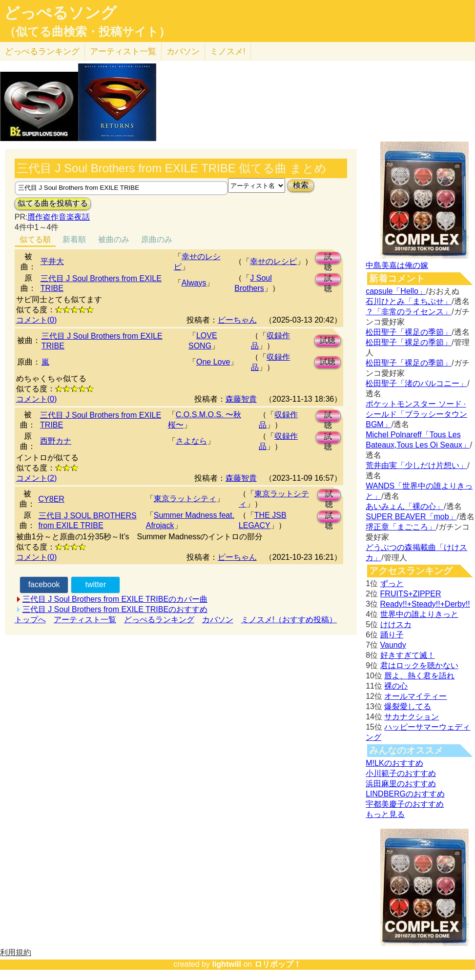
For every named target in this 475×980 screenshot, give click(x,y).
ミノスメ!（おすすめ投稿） (289, 620)
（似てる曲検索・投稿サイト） (87, 32)
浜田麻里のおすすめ (401, 784)
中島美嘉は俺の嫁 (397, 265)
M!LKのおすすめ (394, 763)
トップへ (30, 620)
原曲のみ (157, 239)
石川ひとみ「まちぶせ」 (409, 301)
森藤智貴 (241, 399)
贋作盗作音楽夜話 (59, 217)
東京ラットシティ (185, 499)
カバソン (183, 51)
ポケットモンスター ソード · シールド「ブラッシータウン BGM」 (416, 414)
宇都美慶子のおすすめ (405, 804)
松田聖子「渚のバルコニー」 (416, 383)
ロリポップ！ (278, 964)
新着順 (74, 239)
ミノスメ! (228, 51)
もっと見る (385, 814)
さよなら (191, 441)
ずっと (392, 583)
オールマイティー (415, 696)
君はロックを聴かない (419, 665)
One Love (213, 362)
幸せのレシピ (273, 261)
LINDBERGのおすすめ (405, 794)
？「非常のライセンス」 (409, 312)
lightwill (227, 964)
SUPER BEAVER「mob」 (411, 517)
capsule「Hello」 (396, 291)
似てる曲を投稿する (53, 203)
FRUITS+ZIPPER (411, 594)
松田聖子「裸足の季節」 (409, 332)
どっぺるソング (60, 13)
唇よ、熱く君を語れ (419, 676)
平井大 (52, 261)
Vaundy (393, 645)
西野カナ (56, 441)
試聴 (328, 258)
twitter (96, 584)
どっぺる (42, 51)
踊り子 (392, 635)
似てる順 (35, 239)
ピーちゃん (237, 320)
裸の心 (396, 686)
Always (194, 283)
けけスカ (396, 624)
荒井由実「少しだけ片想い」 (416, 465)
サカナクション (412, 717)
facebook (44, 584)
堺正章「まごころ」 (401, 527)
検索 (301, 185)
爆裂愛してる (408, 706)
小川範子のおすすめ (401, 773)
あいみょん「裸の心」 (405, 506)
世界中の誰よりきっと (419, 614)
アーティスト (123, 51)
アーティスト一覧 (85, 620)
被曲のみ (114, 239)
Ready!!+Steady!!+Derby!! (425, 604)
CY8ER (52, 499)
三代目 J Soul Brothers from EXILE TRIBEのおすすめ (115, 609)
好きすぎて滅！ (408, 655)
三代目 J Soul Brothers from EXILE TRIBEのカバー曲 (115, 599)
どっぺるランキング (159, 620)
